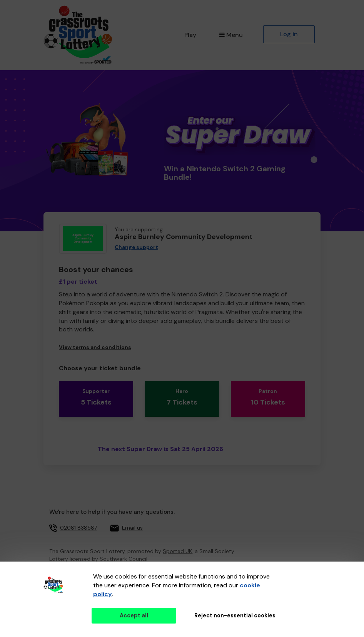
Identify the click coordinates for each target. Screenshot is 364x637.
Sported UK (177, 541)
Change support (136, 247)
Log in (289, 34)
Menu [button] (231, 35)
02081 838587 (78, 517)
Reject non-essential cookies (235, 615)
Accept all (134, 615)
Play (190, 35)
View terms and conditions (95, 347)
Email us (132, 517)
